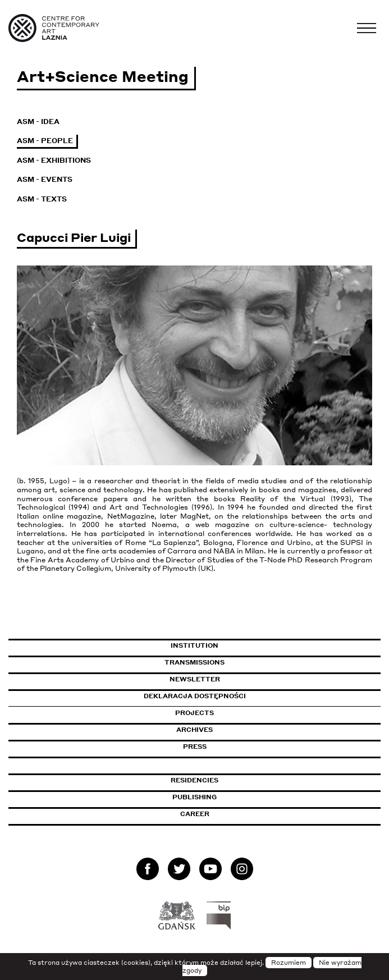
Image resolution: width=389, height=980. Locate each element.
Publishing (194, 797)
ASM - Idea (38, 122)
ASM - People (45, 141)
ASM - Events (45, 179)
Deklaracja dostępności (195, 696)
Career (195, 814)
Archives (194, 730)
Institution (194, 645)
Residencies (194, 780)
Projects (194, 713)
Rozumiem (289, 963)
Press (195, 747)
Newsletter (195, 679)
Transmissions (243, 662)
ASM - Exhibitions (54, 160)
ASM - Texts (42, 199)
